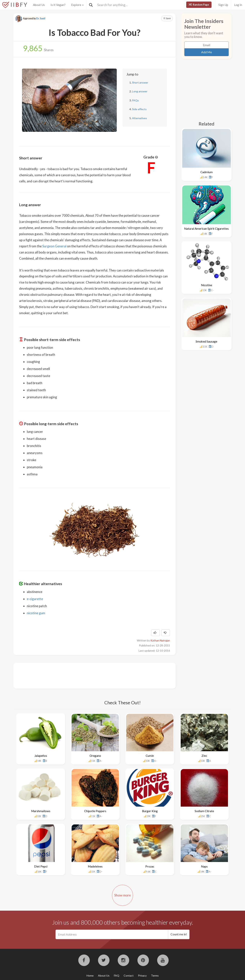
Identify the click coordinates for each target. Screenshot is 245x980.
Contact (129, 975)
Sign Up (223, 5)
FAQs (135, 100)
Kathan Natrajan (160, 640)
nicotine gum (36, 613)
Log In (238, 5)
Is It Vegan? (58, 5)
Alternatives (140, 118)
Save (167, 18)
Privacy (142, 975)
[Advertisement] (89, 675)
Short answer (140, 82)
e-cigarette (35, 599)
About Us (39, 5)
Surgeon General (54, 246)
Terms (155, 975)
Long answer (140, 91)
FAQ (117, 975)
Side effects (139, 109)
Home (90, 975)
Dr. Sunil (41, 18)
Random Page (199, 5)
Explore (77, 5)
